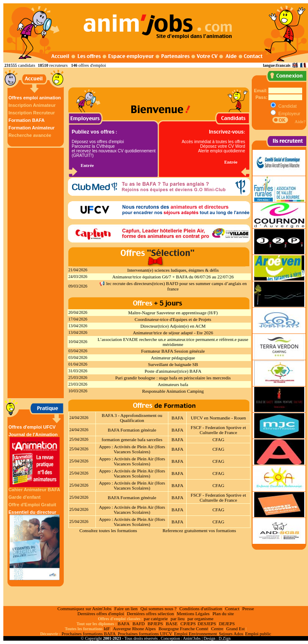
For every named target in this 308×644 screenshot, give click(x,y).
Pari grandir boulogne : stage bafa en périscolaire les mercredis (173, 378)
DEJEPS (227, 624)
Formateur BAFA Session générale (173, 351)
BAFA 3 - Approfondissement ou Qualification (132, 418)
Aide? (300, 121)
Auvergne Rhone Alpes (134, 629)
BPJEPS (155, 624)
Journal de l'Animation (35, 460)
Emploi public (258, 634)
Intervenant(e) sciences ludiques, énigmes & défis (173, 270)
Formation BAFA (26, 120)
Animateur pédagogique (173, 358)
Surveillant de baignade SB (173, 364)
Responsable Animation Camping (173, 391)
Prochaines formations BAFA (89, 634)
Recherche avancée (30, 135)
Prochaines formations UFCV (145, 634)
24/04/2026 (79, 418)
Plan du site (223, 614)
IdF (107, 629)
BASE (172, 624)
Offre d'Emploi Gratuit (32, 505)
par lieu (177, 619)
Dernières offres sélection (151, 614)
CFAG (219, 439)
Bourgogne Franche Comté (183, 629)
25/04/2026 (79, 439)
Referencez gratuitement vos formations (199, 530)
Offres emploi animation (35, 98)
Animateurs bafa (173, 384)
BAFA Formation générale (132, 430)
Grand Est (235, 629)
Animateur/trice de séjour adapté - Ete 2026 (173, 333)
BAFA (177, 418)
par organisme (200, 619)
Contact (232, 609)
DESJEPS (207, 624)
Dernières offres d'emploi (101, 614)
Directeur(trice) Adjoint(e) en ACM (173, 326)
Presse (248, 609)
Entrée (87, 165)
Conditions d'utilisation (201, 609)
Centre (217, 629)
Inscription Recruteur (31, 113)
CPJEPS (188, 624)
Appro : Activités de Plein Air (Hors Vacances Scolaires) (132, 449)
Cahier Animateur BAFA (34, 490)
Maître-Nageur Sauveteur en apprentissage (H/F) (173, 313)
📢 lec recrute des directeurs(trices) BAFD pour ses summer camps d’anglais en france (173, 286)
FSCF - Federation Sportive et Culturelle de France (219, 430)
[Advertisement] (37, 273)
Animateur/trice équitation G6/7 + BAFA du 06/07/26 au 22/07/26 (173, 277)
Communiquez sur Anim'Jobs (85, 609)
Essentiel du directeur (35, 545)
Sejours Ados (231, 634)
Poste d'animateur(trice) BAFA (173, 371)
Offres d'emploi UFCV (32, 427)
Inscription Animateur (32, 105)
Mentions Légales (193, 614)
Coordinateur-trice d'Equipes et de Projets (173, 319)
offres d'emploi (92, 65)
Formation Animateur (31, 128)
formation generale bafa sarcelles (132, 439)
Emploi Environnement (196, 634)
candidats (27, 65)
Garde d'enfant (24, 497)
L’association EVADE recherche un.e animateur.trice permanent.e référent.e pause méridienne (173, 342)
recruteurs (58, 65)
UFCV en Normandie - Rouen (218, 418)
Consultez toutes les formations (108, 530)
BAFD (139, 624)
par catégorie (156, 619)
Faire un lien (126, 609)
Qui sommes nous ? (158, 609)
